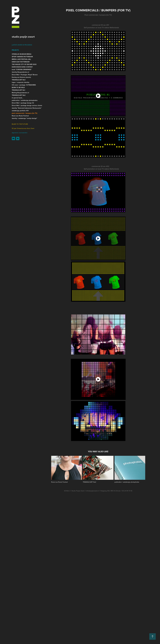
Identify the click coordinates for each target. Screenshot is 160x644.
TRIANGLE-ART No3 (19, 80)
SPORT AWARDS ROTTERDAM (22, 57)
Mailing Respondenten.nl (20, 93)
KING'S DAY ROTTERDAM (21, 62)
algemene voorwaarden (20, 133)
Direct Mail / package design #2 (23, 103)
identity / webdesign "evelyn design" (24, 118)
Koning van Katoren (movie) (21, 77)
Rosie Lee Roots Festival (20, 116)
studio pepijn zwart (23, 37)
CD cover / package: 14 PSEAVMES (24, 85)
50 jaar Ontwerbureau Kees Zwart (23, 128)
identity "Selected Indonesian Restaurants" (27, 108)
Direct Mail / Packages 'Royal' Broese (25, 75)
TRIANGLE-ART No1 (18, 90)
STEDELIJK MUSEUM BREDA (22, 54)
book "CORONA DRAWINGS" (22, 69)
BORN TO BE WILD (18, 87)
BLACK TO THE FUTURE (20, 124)
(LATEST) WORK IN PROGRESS (22, 45)
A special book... (18, 98)
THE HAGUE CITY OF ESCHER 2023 (24, 64)
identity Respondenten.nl (20, 72)
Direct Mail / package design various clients (27, 105)
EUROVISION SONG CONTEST (22, 67)
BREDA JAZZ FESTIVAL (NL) (21, 59)
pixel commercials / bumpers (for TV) (25, 113)
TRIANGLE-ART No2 (19, 95)
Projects (15, 50)
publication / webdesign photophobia (25, 100)
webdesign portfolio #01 (20, 111)
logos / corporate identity (21, 82)
